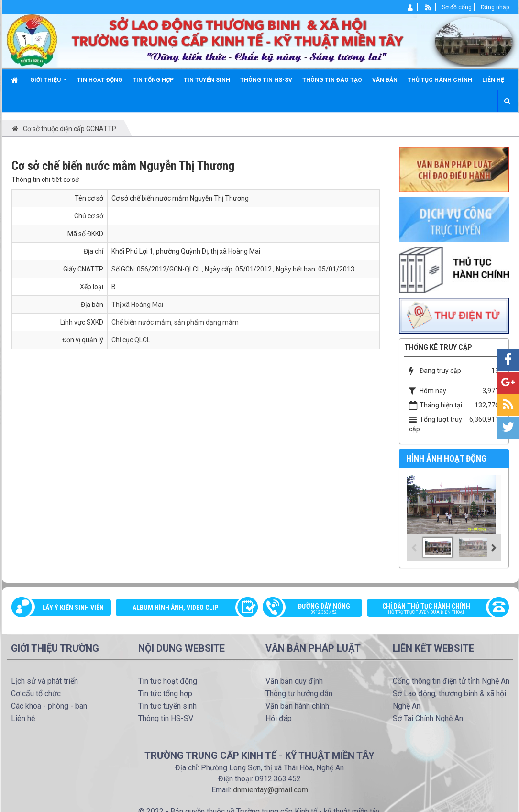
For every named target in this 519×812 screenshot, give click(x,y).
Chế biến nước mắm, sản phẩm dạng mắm (175, 322)
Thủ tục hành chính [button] (440, 80)
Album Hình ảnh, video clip (175, 608)
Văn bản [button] (385, 80)
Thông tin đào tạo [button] (332, 80)
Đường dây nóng (317, 609)
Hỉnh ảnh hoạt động (446, 458)
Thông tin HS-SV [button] (266, 80)
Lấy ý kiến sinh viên (73, 608)
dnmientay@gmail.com (271, 790)
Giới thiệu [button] (49, 84)
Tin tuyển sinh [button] (207, 80)
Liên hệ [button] (493, 80)
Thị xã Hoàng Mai (137, 304)
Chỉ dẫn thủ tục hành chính (433, 609)
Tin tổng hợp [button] (153, 80)
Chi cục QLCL (131, 340)
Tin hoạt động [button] (100, 80)
